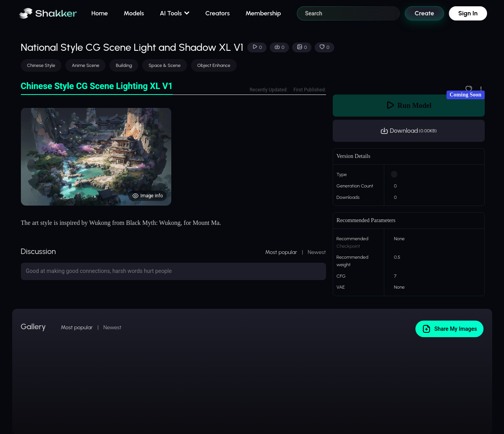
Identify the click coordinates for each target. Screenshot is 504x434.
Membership (263, 13)
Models (134, 13)
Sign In (468, 13)
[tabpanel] (173, 157)
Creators (218, 13)
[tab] (97, 86)
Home (100, 13)
